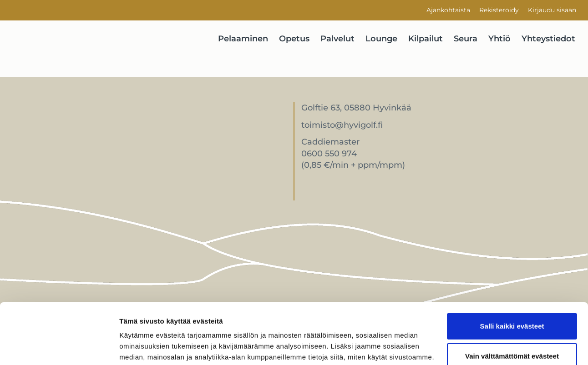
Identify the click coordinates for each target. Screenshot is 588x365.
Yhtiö (499, 39)
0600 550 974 (329, 154)
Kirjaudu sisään (552, 10)
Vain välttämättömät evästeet (512, 299)
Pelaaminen (243, 39)
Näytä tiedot (139, 347)
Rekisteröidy (499, 10)
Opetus (294, 39)
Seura (466, 39)
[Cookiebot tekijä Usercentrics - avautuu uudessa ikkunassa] (59, 347)
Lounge (381, 39)
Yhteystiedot (548, 39)
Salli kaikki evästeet (512, 269)
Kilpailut (426, 39)
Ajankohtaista (448, 10)
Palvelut (337, 39)
